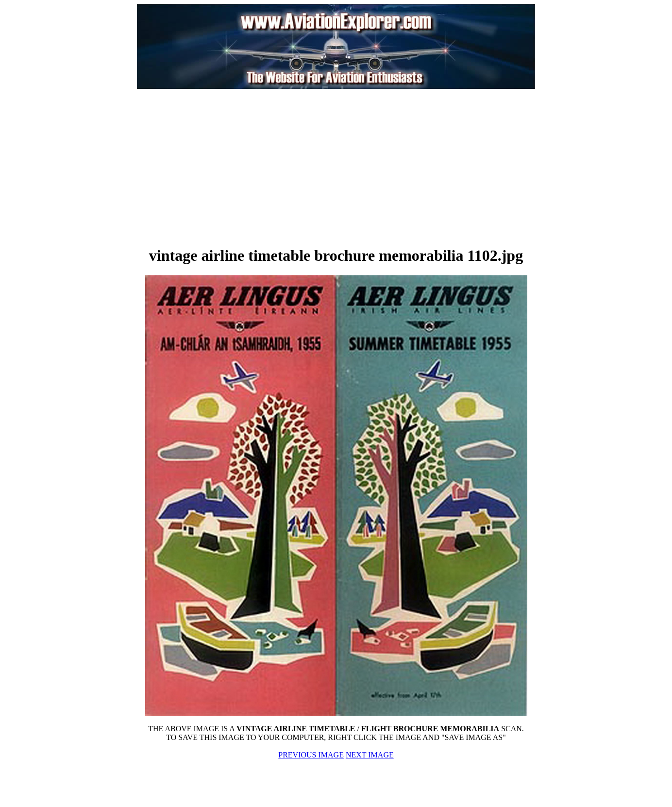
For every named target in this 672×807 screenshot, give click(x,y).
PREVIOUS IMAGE (311, 755)
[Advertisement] (227, 167)
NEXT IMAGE (370, 755)
